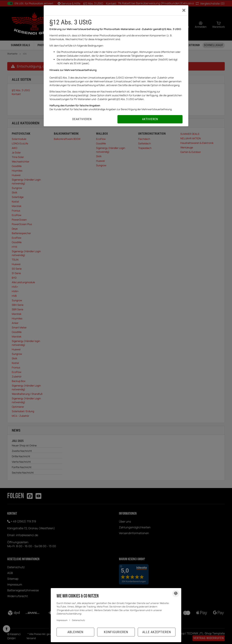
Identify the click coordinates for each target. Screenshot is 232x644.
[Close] (184, 10)
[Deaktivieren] (82, 119)
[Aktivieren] (150, 119)
